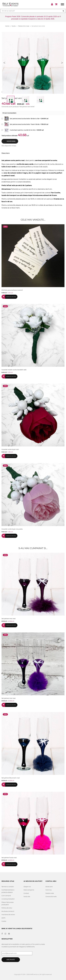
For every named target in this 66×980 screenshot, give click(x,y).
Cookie (4, 921)
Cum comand (6, 896)
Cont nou (49, 890)
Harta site (27, 897)
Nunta (14, 26)
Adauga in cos (11, 297)
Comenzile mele (51, 897)
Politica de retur (7, 908)
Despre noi (27, 887)
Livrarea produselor (8, 899)
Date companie (29, 890)
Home (8, 26)
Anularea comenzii (8, 911)
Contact (26, 893)
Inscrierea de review (8, 915)
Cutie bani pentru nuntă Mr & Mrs (23, 130)
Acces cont (49, 887)
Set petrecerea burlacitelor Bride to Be (25, 119)
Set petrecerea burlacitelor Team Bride (25, 124)
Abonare (11, 960)
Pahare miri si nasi (24, 26)
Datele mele (50, 893)
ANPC (3, 918)
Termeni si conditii (8, 887)
